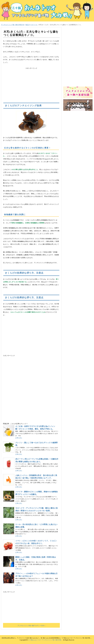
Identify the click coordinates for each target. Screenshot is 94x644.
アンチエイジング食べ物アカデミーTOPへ (31, 626)
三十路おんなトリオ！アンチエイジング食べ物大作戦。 (45, 640)
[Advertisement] (31, 83)
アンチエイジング (31, 336)
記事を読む (19, 438)
